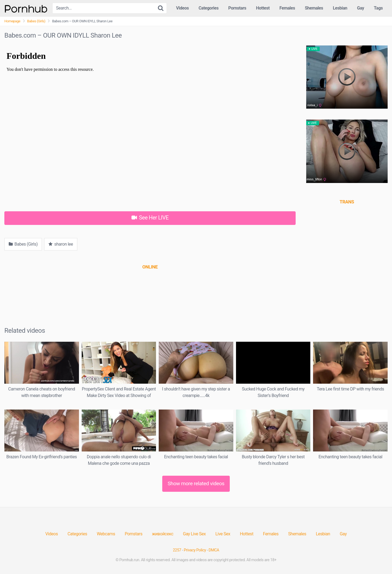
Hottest (263, 8)
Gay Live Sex (194, 534)
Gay (360, 8)
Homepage (12, 21)
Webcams (106, 534)
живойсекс (163, 534)
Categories (208, 8)
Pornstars (237, 8)
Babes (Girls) (36, 21)
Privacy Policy (195, 550)
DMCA (214, 550)
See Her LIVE (150, 218)
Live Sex (223, 534)
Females (287, 8)
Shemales (314, 8)
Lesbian (340, 8)
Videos (183, 8)
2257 (177, 550)
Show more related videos (196, 483)
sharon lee (61, 244)
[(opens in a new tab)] (150, 267)
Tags (378, 8)
